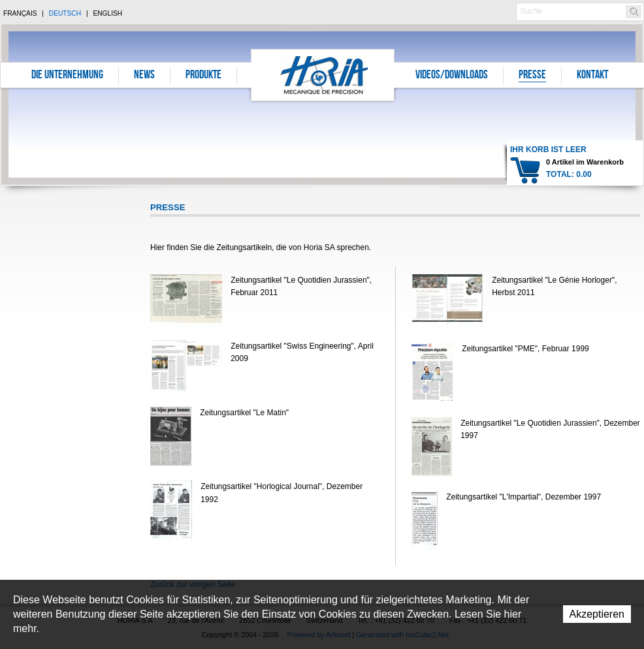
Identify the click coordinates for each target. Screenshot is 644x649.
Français (20, 13)
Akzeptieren (597, 614)
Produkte (203, 76)
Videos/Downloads (452, 76)
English (107, 13)
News (144, 76)
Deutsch (65, 13)
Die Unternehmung (67, 76)
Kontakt (592, 76)
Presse (532, 76)
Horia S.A (323, 75)
